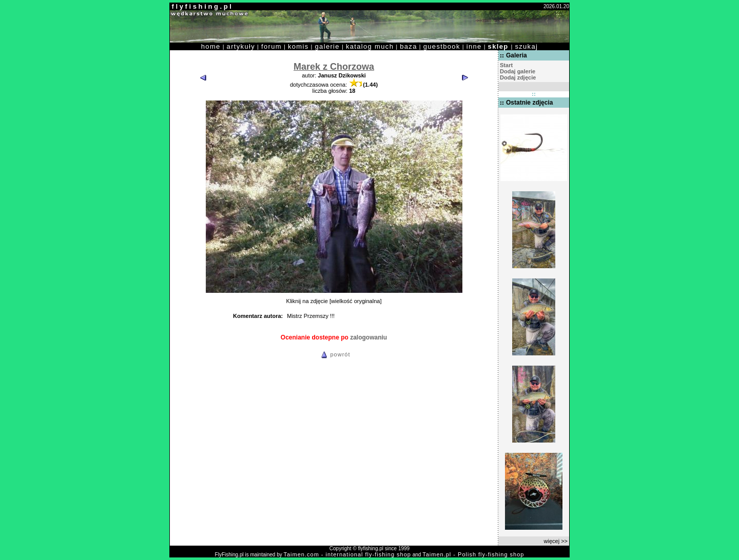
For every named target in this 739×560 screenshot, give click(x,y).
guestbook (442, 46)
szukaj (526, 46)
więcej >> (556, 541)
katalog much (370, 46)
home (211, 46)
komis (298, 46)
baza (409, 46)
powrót (334, 354)
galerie (327, 46)
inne (474, 46)
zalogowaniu (368, 337)
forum (271, 46)
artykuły (241, 46)
